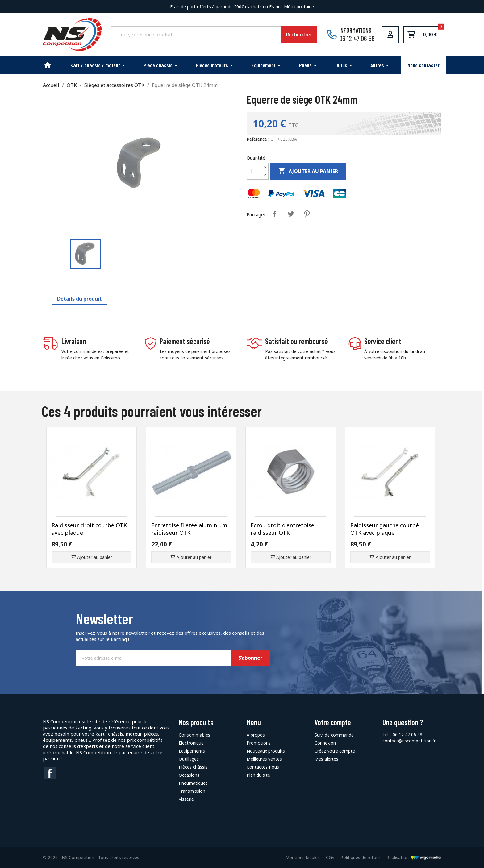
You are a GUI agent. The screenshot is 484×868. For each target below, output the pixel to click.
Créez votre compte (335, 751)
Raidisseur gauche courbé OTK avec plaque (385, 529)
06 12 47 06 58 (407, 735)
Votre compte (333, 722)
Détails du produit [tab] (79, 299)
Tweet (291, 214)
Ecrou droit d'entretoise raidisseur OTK (282, 529)
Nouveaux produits (266, 751)
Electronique (191, 743)
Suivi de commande (334, 735)
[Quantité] (254, 171)
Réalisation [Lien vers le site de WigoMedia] (414, 857)
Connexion (325, 743)
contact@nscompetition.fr (409, 741)
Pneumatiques (193, 783)
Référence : (258, 139)
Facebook (50, 773)
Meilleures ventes (264, 759)
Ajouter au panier (308, 171)
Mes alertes (326, 759)
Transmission (192, 791)
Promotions (259, 743)
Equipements (192, 751)
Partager (275, 214)
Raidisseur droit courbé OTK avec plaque (89, 529)
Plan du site (258, 775)
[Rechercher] (196, 35)
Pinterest (307, 214)
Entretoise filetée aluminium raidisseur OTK (189, 529)
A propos (256, 735)
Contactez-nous (263, 767)
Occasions (189, 775)
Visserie (186, 799)
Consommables (194, 735)
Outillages (189, 759)
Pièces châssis (193, 767)
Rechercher (299, 35)
